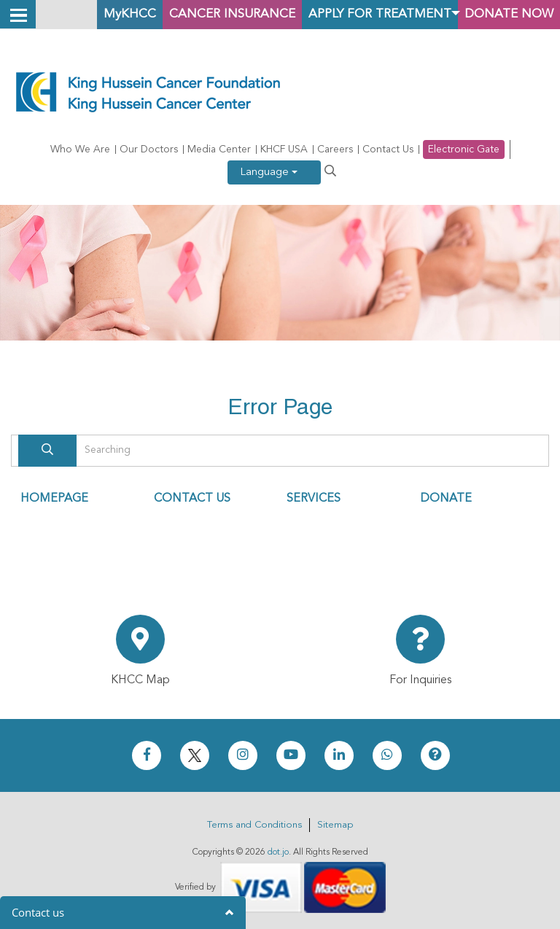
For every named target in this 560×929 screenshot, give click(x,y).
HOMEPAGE (54, 499)
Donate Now (505, 14)
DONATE (446, 499)
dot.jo (278, 852)
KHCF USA (284, 149)
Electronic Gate (464, 149)
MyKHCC (98, 14)
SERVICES (314, 499)
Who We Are (80, 149)
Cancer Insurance (208, 14)
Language (269, 172)
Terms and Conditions (254, 825)
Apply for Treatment (367, 14)
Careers (335, 149)
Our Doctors (149, 149)
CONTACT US (192, 499)
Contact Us (388, 149)
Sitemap (335, 825)
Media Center (219, 149)
